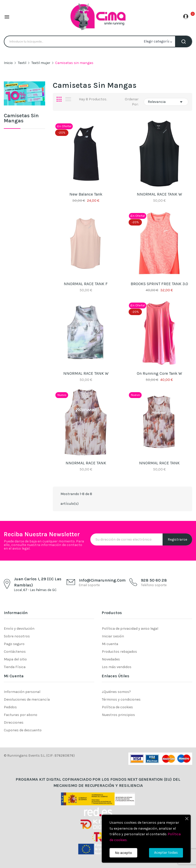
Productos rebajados (119, 652)
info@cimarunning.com (102, 580)
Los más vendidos (117, 667)
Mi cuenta (110, 644)
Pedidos (10, 707)
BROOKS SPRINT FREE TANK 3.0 (159, 284)
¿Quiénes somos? (116, 692)
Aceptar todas (166, 853)
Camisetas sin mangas (21, 118)
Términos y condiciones (121, 699)
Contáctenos (15, 652)
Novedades (111, 659)
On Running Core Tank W (159, 373)
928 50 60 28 (154, 580)
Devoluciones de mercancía (27, 699)
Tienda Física (15, 667)
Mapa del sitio (15, 659)
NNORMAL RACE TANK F (86, 284)
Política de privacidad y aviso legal (130, 629)
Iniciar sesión (113, 636)
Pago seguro (14, 644)
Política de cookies (117, 707)
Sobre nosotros (17, 636)
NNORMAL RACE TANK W (159, 194)
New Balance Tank (86, 194)
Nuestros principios (118, 715)
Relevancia (166, 102)
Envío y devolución (19, 629)
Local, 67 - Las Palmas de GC (35, 590)
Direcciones (14, 722)
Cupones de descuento (23, 730)
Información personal (22, 692)
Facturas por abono (21, 715)
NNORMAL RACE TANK (86, 463)
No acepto (123, 853)
